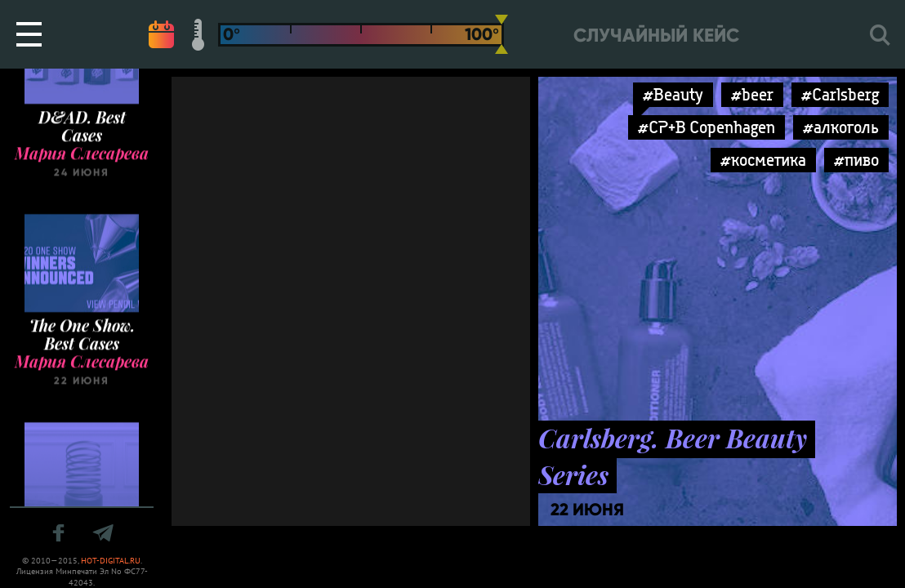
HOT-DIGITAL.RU (111, 561)
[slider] (502, 34)
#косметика (763, 160)
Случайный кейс (656, 36)
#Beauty (673, 94)
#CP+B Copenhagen (707, 127)
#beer (752, 94)
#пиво (856, 160)
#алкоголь (841, 127)
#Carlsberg (840, 94)
